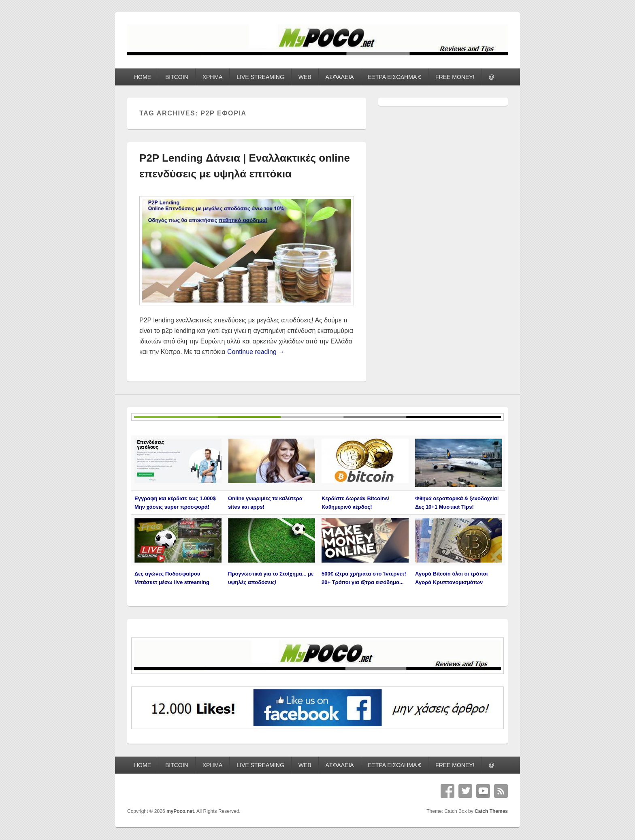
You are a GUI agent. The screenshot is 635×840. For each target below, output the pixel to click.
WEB (305, 77)
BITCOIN (177, 77)
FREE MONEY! (455, 77)
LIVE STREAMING (260, 77)
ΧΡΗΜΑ (213, 77)
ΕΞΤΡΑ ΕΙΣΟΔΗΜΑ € (395, 77)
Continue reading (256, 352)
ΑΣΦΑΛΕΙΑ (340, 77)
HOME (143, 77)
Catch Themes (491, 811)
